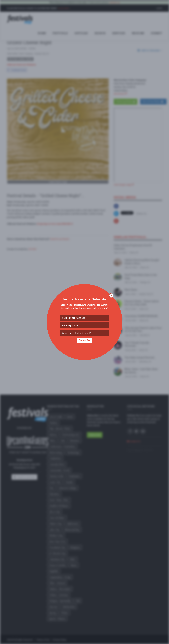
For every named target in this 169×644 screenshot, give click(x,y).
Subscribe (84, 340)
